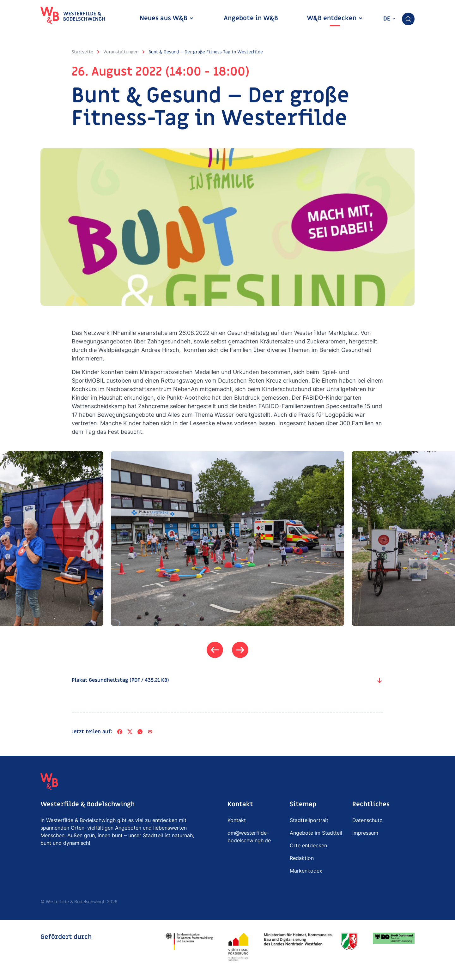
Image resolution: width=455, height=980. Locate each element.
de (389, 19)
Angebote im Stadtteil (316, 833)
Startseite (82, 52)
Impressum (365, 833)
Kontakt (237, 820)
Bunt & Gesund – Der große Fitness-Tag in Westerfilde (206, 52)
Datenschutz (367, 820)
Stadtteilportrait (309, 820)
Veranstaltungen (121, 52)
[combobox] (408, 19)
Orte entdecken (308, 845)
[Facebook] (120, 732)
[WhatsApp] (140, 732)
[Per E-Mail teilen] (150, 732)
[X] (130, 732)
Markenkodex (306, 871)
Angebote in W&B (251, 18)
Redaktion (302, 858)
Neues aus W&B (167, 18)
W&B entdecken (335, 18)
